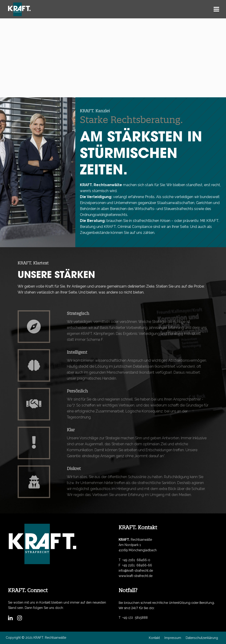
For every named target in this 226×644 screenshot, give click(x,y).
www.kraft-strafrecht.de (136, 576)
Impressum (173, 638)
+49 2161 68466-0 (136, 560)
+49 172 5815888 (135, 618)
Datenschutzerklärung (202, 638)
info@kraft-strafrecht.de (136, 571)
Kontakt (154, 638)
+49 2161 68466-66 (137, 565)
